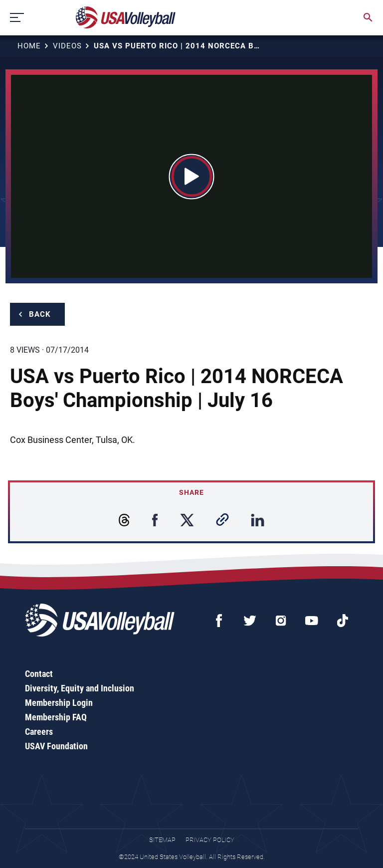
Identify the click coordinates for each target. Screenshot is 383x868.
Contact (39, 674)
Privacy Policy (210, 840)
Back (40, 314)
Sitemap (162, 840)
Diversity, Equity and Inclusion (80, 688)
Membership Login (59, 703)
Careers (39, 732)
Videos (67, 46)
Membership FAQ (56, 717)
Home (29, 46)
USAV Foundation (56, 746)
